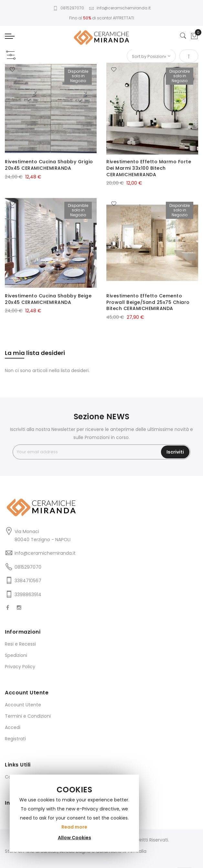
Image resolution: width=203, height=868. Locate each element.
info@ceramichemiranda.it (120, 8)
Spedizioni (16, 655)
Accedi (13, 727)
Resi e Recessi (20, 644)
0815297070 (68, 8)
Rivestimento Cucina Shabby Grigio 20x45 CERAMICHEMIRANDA (49, 165)
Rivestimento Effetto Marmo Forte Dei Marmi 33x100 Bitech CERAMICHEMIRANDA (149, 168)
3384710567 (28, 581)
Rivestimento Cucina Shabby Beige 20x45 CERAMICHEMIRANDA (48, 299)
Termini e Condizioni (28, 716)
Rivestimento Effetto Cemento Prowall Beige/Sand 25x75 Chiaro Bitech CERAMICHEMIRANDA (148, 302)
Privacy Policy (20, 667)
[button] (12, 70)
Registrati (15, 739)
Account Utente (23, 705)
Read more (74, 827)
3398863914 (28, 595)
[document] (74, 813)
